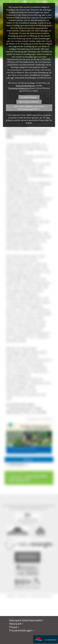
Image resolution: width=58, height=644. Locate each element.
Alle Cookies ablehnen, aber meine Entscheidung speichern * (29, 108)
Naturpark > (16, 624)
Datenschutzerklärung (25, 86)
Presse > (14, 627)
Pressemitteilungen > (22, 630)
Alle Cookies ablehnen (29, 102)
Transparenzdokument (18, 88)
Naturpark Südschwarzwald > (26, 620)
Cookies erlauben (29, 97)
